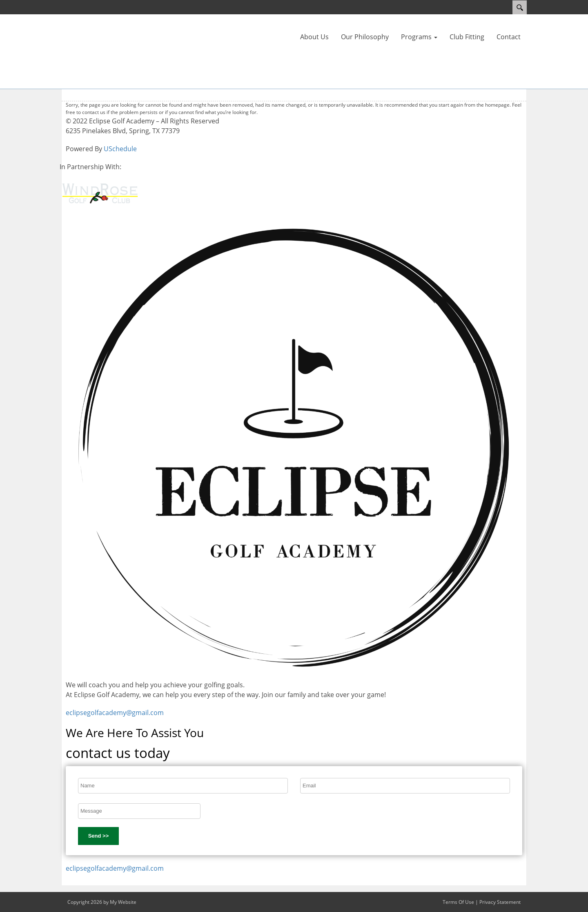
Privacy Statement (500, 902)
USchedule (120, 149)
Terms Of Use (458, 902)
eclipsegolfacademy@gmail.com (115, 713)
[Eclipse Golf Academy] (86, 51)
